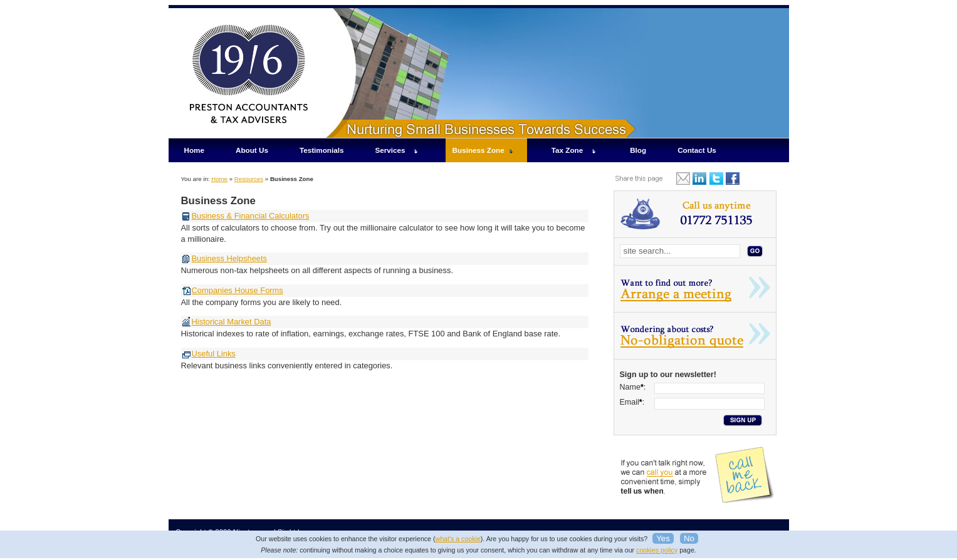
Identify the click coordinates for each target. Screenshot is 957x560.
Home (194, 150)
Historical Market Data (232, 322)
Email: (632, 402)
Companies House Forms (238, 290)
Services (390, 150)
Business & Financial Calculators (251, 216)
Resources (249, 179)
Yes (663, 538)
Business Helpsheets (230, 258)
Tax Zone (567, 150)
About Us (252, 150)
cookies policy (657, 550)
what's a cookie (458, 539)
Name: (633, 387)
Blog (638, 150)
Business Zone (478, 150)
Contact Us (697, 150)
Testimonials (322, 150)
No (689, 538)
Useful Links (214, 354)
